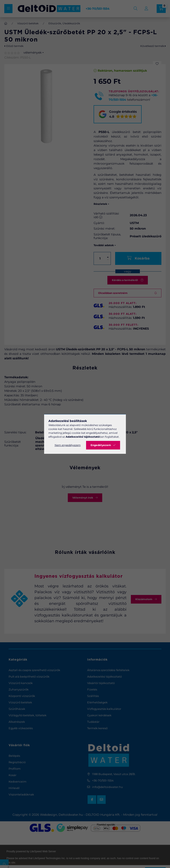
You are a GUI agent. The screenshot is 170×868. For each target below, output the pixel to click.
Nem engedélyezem (68, 445)
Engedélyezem (101, 445)
